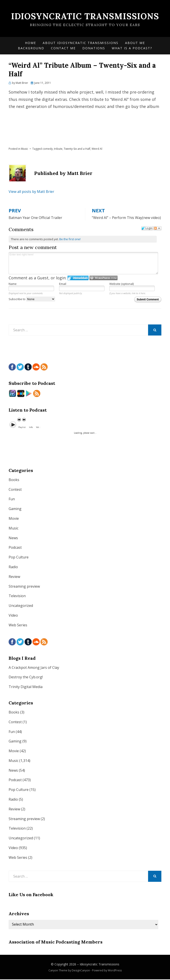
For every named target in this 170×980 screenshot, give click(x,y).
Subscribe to (32, 299)
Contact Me (63, 49)
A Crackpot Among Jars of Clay (34, 668)
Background (31, 49)
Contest (15, 490)
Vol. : (38, 428)
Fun (12, 500)
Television (17, 596)
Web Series (18, 625)
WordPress (115, 971)
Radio (13, 567)
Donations (94, 49)
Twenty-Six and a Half (77, 149)
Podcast (15, 548)
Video (13, 616)
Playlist (22, 428)
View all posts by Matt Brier (31, 192)
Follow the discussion (157, 229)
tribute (58, 149)
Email (63, 284)
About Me (135, 43)
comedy (48, 149)
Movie (14, 519)
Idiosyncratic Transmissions (85, 16)
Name (13, 284)
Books (14, 480)
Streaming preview (24, 587)
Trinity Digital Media (26, 687)
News (13, 538)
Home (31, 43)
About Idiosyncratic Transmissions (81, 43)
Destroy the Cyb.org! (26, 678)
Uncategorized (21, 606)
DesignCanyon (81, 971)
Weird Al (97, 149)
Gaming (15, 509)
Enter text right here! (83, 264)
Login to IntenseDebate (78, 279)
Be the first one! (70, 240)
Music (25, 149)
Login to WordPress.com (103, 279)
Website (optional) (122, 284)
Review (14, 577)
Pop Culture (19, 558)
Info (31, 428)
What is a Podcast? (132, 49)
